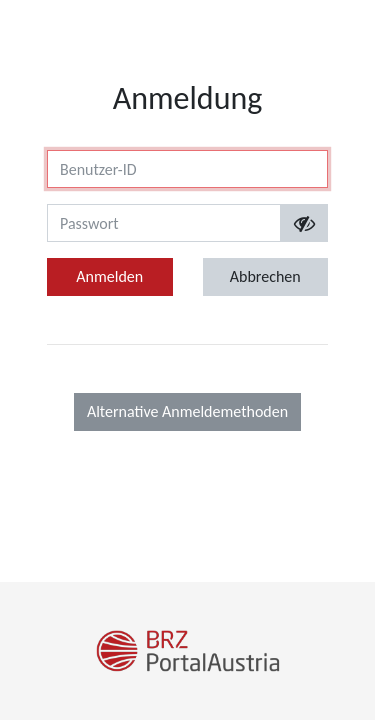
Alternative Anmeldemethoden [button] (187, 411)
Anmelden (109, 276)
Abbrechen (265, 276)
